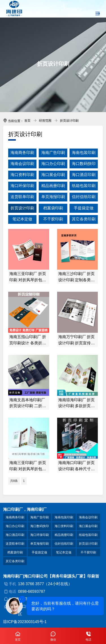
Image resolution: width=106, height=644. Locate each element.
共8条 (14, 481)
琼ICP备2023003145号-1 (25, 622)
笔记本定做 (64, 552)
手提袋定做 (39, 552)
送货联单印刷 (15, 544)
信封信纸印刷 (64, 544)
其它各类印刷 (15, 561)
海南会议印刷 (88, 517)
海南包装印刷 (64, 517)
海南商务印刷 (15, 517)
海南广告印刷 (40, 517)
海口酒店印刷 (15, 535)
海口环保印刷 (40, 535)
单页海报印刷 (40, 544)
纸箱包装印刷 (88, 535)
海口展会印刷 (88, 526)
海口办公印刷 (15, 526)
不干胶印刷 (88, 552)
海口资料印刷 (64, 526)
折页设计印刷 (69, 121)
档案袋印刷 (15, 552)
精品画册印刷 (64, 535)
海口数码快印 (40, 526)
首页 (27, 121)
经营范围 (45, 121)
